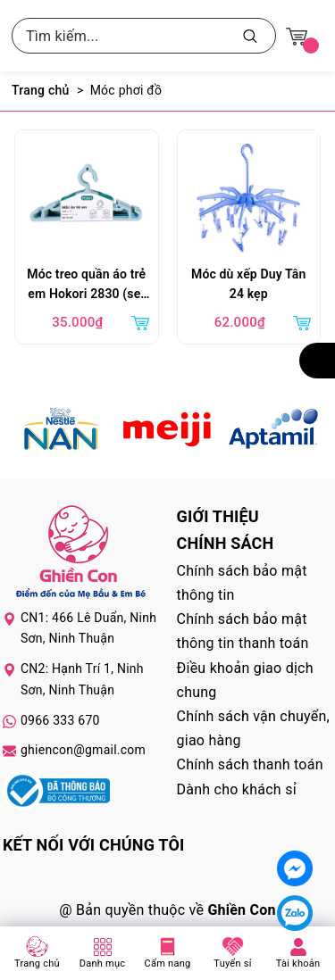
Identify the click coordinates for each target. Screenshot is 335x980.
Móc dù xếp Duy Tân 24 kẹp (248, 284)
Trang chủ (37, 963)
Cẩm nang (168, 963)
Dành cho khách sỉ (237, 789)
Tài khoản (298, 963)
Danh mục (103, 963)
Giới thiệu (218, 516)
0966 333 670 (60, 720)
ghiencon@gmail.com (83, 750)
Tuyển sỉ (232, 963)
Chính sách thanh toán (250, 764)
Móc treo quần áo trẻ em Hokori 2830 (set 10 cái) (86, 286)
